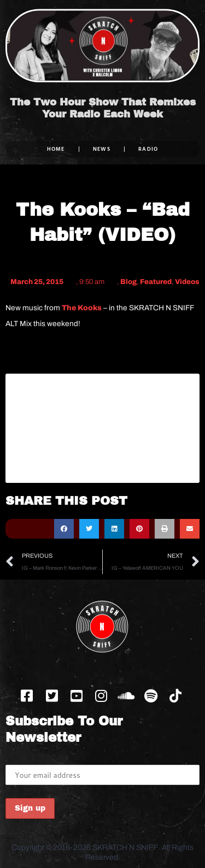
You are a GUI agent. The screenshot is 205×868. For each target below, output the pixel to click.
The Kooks (82, 308)
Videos (187, 282)
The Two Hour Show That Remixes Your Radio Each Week (103, 108)
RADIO (148, 149)
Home (56, 149)
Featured (156, 282)
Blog (128, 282)
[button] (64, 529)
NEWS (102, 149)
